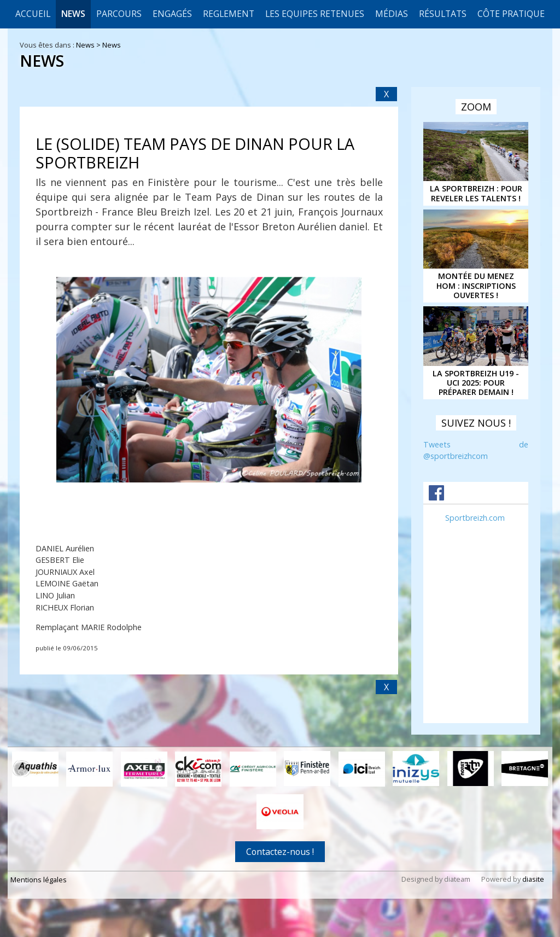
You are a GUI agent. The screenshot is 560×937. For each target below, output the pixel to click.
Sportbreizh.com (475, 518)
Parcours (119, 14)
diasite (533, 879)
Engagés (172, 14)
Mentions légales (39, 880)
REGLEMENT (229, 14)
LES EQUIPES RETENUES (315, 14)
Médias (392, 14)
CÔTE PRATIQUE (511, 14)
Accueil (33, 14)
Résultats (443, 14)
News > (89, 45)
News (73, 14)
